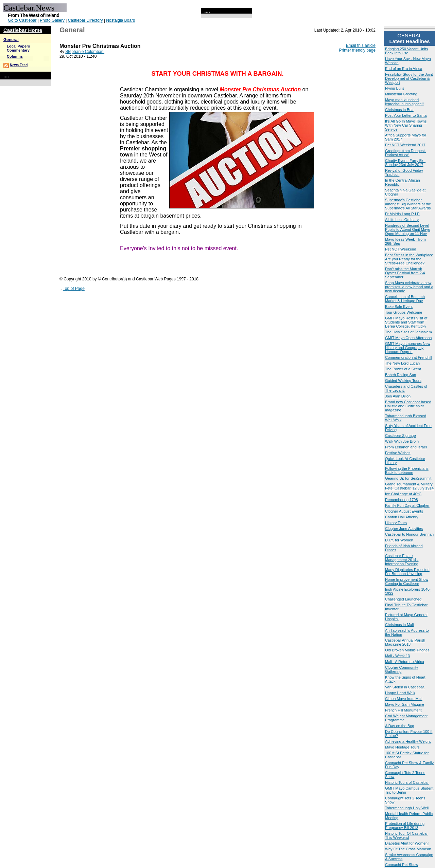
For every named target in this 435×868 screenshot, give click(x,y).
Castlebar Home (23, 30)
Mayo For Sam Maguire (405, 704)
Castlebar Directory (85, 20)
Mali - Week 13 (397, 656)
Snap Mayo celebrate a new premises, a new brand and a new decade (409, 287)
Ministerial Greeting (401, 94)
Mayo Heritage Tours (402, 747)
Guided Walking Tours (403, 381)
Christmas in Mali (399, 625)
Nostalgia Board (120, 20)
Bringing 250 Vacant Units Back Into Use (406, 51)
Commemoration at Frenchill (408, 357)
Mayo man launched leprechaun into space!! (404, 102)
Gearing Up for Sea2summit (408, 478)
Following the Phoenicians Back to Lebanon (407, 470)
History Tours (396, 523)
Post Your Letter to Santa (406, 115)
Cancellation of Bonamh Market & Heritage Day (405, 299)
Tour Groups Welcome (404, 312)
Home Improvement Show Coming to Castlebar (407, 581)
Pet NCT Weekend (401, 249)
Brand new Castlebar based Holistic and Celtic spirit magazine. (408, 406)
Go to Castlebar (22, 20)
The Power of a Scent (403, 369)
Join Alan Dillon (398, 396)
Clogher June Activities (404, 529)
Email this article (361, 45)
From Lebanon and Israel (406, 447)
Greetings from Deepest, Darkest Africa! (405, 153)
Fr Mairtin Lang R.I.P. (403, 214)
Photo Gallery (52, 20)
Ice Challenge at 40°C (403, 494)
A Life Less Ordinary (402, 220)
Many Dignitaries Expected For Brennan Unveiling (407, 572)
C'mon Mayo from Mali (404, 699)
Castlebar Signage (401, 436)
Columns (15, 56)
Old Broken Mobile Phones (407, 650)
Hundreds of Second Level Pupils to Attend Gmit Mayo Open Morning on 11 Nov (408, 229)
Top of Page (74, 289)
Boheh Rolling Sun (401, 375)
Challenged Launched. (404, 599)
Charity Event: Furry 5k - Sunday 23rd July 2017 (405, 163)
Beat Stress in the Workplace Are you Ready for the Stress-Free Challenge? (409, 259)
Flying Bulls (395, 88)
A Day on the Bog (400, 726)
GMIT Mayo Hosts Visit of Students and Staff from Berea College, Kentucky (406, 322)
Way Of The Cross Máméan (408, 849)
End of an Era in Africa (404, 69)
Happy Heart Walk (400, 693)
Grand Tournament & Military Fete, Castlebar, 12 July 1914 (409, 486)
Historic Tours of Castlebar (407, 782)
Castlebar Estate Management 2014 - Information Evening (402, 560)
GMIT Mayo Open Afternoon (408, 338)
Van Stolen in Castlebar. (405, 687)
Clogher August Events (404, 511)
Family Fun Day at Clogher (407, 505)
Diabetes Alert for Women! (407, 843)
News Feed (19, 65)
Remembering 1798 (402, 500)
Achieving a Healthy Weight (408, 741)
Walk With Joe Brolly (402, 441)
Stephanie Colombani (85, 52)
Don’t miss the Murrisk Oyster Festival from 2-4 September (405, 273)
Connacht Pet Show (402, 865)
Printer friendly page (357, 50)
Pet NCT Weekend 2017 (405, 145)
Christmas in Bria (399, 110)
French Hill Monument (403, 710)
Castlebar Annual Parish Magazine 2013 (405, 642)
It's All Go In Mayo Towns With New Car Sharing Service (406, 125)
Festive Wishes (398, 453)
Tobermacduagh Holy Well (407, 808)
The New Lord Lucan (402, 363)
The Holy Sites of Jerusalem (408, 332)
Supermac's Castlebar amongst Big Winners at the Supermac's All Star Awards (408, 204)
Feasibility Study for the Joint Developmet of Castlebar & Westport (409, 78)
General (11, 40)
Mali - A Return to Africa (405, 662)
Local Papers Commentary (18, 48)
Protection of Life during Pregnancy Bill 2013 (405, 826)
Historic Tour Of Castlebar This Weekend (406, 835)
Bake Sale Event (399, 307)
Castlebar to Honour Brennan (409, 534)
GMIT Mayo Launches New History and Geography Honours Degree (408, 348)
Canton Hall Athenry (402, 517)
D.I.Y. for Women (399, 540)
